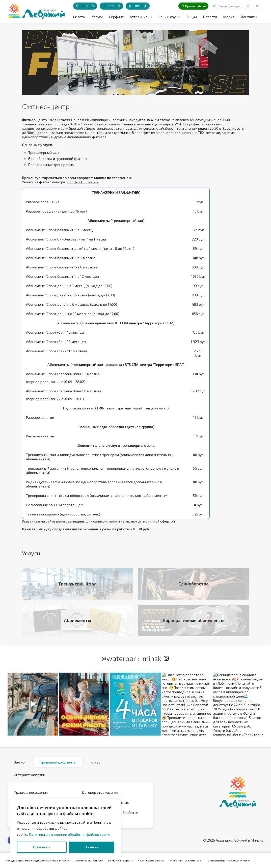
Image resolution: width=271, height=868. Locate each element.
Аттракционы (141, 17)
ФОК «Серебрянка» (151, 860)
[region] (66, 828)
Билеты (79, 17)
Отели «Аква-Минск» (89, 860)
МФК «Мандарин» (121, 860)
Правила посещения (31, 792)
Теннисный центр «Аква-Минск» (228, 860)
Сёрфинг (116, 17)
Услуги (97, 17)
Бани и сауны (169, 17)
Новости (210, 17)
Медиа (229, 17)
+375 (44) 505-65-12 (83, 182)
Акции (192, 17)
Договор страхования (100, 792)
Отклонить (42, 847)
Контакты (249, 17)
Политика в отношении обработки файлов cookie (70, 834)
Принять (91, 847)
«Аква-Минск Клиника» (185, 860)
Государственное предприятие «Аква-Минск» (38, 860)
